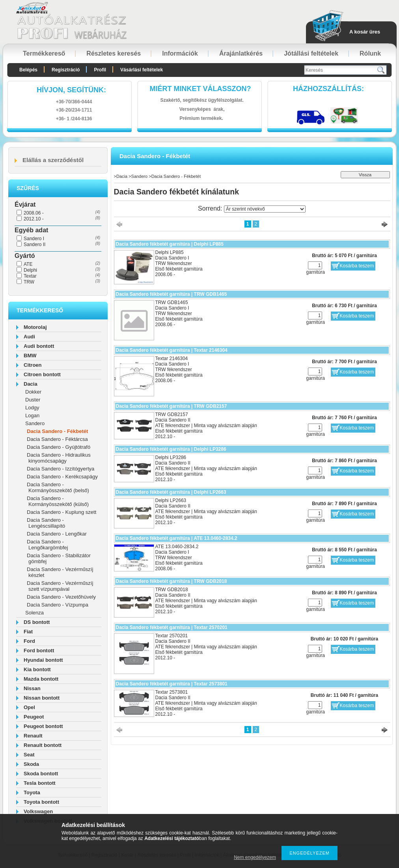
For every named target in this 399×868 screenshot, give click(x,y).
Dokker (33, 392)
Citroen (33, 365)
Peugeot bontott (43, 726)
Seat (29, 755)
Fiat (28, 632)
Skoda (31, 764)
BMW (30, 356)
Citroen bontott (42, 374)
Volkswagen (38, 811)
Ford (29, 641)
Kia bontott (37, 669)
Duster (33, 400)
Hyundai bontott (43, 660)
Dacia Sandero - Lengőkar (57, 534)
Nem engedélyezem (255, 857)
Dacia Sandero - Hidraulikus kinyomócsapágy (59, 458)
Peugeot (34, 717)
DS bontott (37, 622)
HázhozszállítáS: (328, 89)
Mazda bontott (41, 679)
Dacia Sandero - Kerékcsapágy (62, 477)
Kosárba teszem (357, 266)
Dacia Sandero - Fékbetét (57, 431)
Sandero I (34, 239)
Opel (29, 707)
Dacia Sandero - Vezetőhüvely (61, 597)
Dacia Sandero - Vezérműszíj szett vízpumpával (60, 586)
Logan (32, 415)
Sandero (35, 423)
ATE (28, 264)
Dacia (31, 384)
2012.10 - (34, 219)
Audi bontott (39, 346)
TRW (29, 282)
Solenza (34, 613)
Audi (29, 337)
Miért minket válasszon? (200, 89)
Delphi (30, 270)
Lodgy (32, 408)
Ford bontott (39, 651)
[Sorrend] (265, 209)
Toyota (32, 792)
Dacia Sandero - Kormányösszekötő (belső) (58, 487)
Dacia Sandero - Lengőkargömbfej (47, 545)
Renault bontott (43, 745)
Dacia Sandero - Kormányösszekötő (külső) (58, 501)
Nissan (32, 688)
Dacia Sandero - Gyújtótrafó (59, 447)
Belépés (28, 70)
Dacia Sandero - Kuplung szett (62, 512)
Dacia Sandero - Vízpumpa (58, 605)
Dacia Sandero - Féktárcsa (57, 439)
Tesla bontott (40, 783)
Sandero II (34, 245)
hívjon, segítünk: (71, 90)
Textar (30, 276)
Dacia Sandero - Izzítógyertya (61, 469)
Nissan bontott (42, 698)
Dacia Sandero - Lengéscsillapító (46, 523)
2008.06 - (34, 213)
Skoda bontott (41, 774)
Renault (33, 736)
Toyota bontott (41, 802)
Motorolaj (35, 327)
